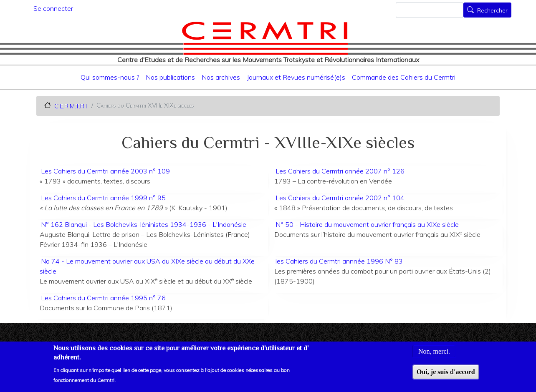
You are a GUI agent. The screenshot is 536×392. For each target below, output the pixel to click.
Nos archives (221, 77)
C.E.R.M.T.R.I (71, 106)
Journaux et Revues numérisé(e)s (296, 77)
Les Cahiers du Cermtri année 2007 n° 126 (340, 171)
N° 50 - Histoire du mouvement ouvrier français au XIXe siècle (367, 224)
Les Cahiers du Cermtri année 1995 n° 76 (103, 298)
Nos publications (170, 77)
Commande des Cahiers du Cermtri (404, 77)
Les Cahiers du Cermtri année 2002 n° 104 (340, 198)
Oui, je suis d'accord (446, 377)
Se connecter (53, 8)
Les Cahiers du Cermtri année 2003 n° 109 (105, 171)
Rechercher (492, 11)
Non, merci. (434, 356)
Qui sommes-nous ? (110, 77)
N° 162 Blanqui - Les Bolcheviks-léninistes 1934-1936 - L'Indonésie (144, 224)
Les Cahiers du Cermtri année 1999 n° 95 (103, 198)
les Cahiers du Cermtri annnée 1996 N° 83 (339, 261)
